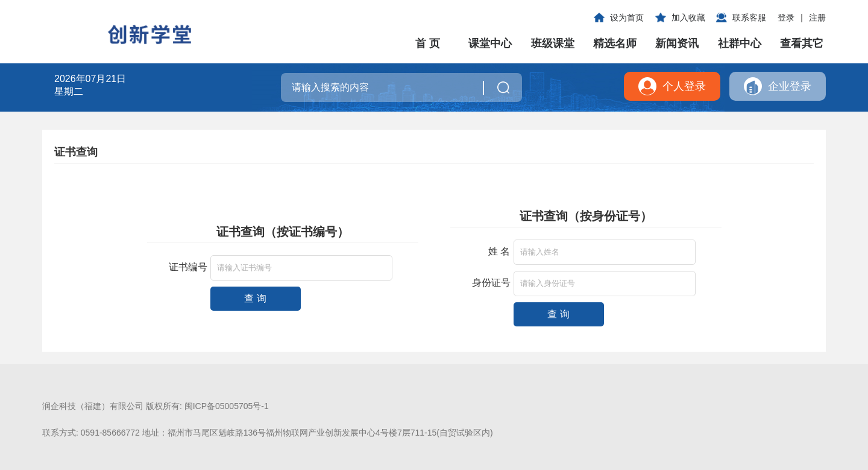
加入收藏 (688, 17)
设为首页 (627, 17)
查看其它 (802, 43)
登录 (786, 17)
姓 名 (499, 251)
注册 (817, 17)
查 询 (255, 298)
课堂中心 (490, 43)
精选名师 (615, 43)
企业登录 (790, 86)
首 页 (428, 43)
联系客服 (749, 17)
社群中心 (740, 43)
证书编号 (188, 267)
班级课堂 (553, 43)
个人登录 (684, 86)
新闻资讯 (677, 43)
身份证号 (491, 283)
